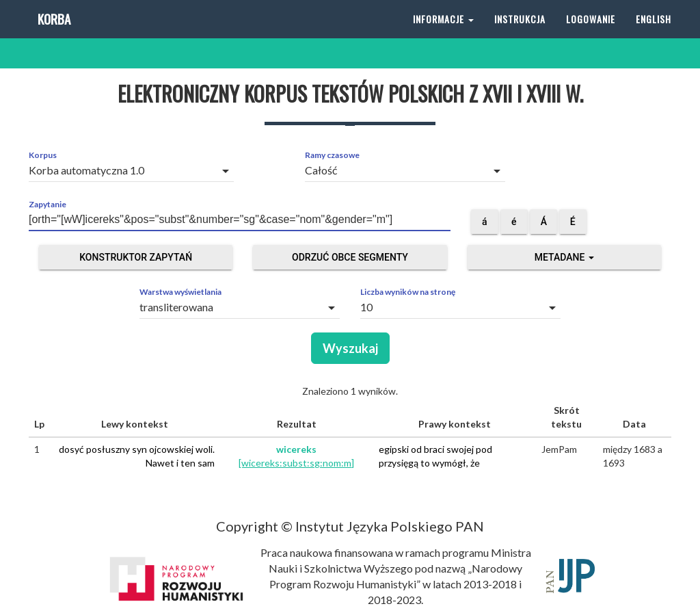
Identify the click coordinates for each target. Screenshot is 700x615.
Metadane (564, 257)
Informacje (443, 34)
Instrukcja (520, 34)
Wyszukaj (350, 348)
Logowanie (591, 34)
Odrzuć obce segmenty (350, 257)
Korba (53, 34)
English (654, 34)
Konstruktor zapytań (136, 257)
